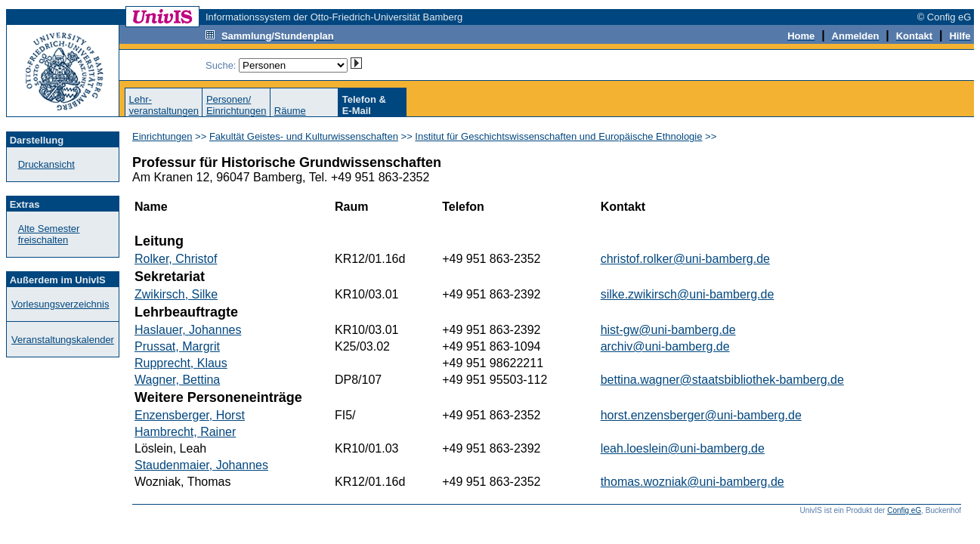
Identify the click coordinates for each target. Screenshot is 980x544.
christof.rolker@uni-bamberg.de (685, 259)
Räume (290, 111)
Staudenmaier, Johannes (201, 465)
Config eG (904, 510)
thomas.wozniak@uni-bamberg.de (692, 482)
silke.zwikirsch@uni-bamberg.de (688, 294)
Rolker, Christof (176, 259)
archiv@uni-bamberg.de (665, 346)
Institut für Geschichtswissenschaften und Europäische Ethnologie (558, 136)
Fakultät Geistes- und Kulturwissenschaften (304, 136)
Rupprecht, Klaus (181, 363)
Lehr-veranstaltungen (164, 105)
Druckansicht (46, 164)
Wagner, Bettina (177, 380)
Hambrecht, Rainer (185, 432)
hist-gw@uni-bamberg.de (668, 330)
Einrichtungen (162, 136)
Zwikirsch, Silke (176, 294)
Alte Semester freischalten (49, 234)
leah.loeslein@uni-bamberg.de (683, 448)
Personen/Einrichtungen (236, 105)
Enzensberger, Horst (190, 415)
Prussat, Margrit (177, 346)
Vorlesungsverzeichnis (60, 304)
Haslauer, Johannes (188, 330)
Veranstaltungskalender (63, 340)
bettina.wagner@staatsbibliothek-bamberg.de (722, 380)
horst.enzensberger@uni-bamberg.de (701, 415)
